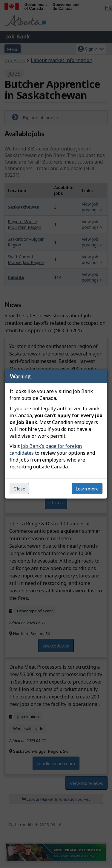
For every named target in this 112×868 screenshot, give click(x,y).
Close (19, 489)
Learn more (87, 489)
